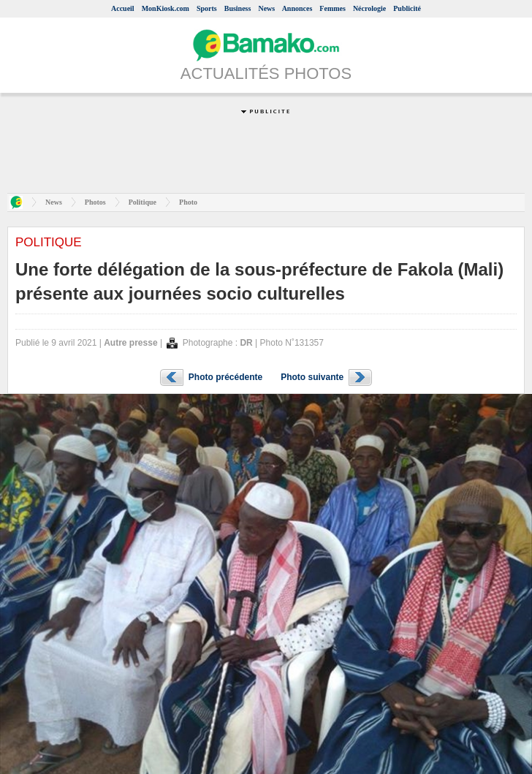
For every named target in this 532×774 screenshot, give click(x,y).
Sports (207, 8)
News (266, 8)
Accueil (123, 8)
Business (238, 8)
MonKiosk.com (166, 8)
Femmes (332, 8)
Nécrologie (369, 8)
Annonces (297, 8)
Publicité (407, 8)
